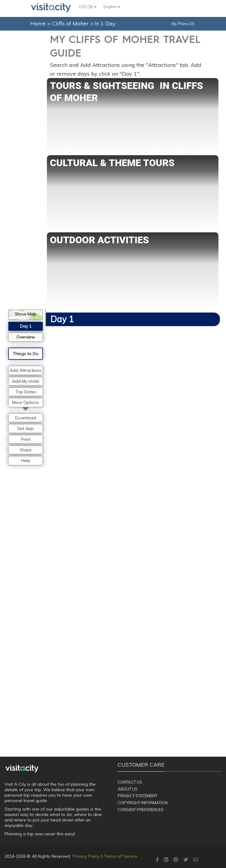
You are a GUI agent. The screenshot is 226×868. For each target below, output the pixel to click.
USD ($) (88, 7)
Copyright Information (143, 803)
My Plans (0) (183, 24)
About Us (128, 789)
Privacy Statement (138, 796)
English (112, 7)
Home (38, 23)
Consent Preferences (141, 810)
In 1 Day (106, 23)
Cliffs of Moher (71, 23)
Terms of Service (121, 856)
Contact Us (130, 782)
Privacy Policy (86, 856)
